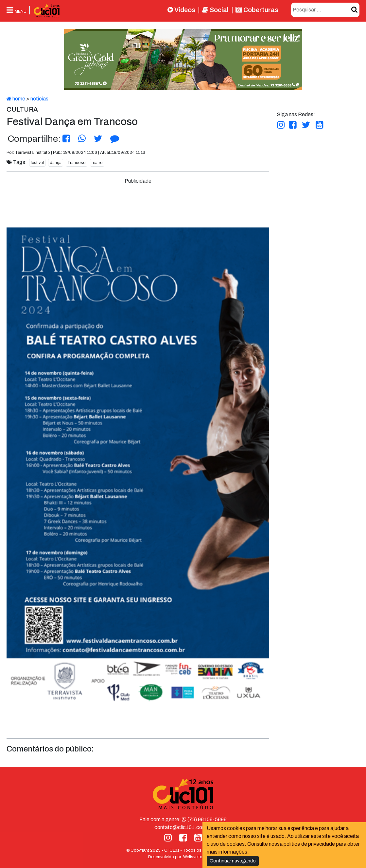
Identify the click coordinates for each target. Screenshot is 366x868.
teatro (97, 163)
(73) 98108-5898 (204, 819)
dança (56, 163)
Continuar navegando (233, 861)
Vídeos (181, 10)
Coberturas (257, 10)
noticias (39, 99)
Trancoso (77, 163)
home (16, 99)
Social (215, 10)
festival (37, 163)
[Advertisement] (138, 200)
